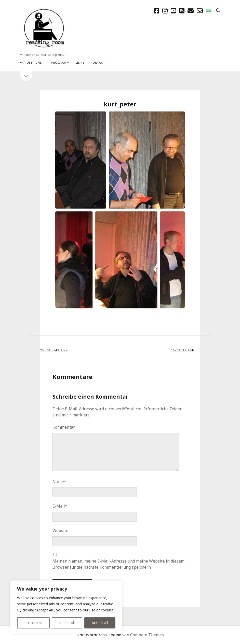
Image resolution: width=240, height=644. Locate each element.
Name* (59, 482)
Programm (60, 62)
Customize (33, 623)
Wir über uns (31, 62)
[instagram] (165, 11)
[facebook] (157, 11)
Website (60, 530)
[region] (66, 607)
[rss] (182, 11)
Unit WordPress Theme (99, 635)
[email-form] (200, 11)
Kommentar (64, 427)
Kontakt (98, 62)
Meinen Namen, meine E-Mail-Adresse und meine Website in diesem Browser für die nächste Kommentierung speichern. (118, 564)
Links (80, 62)
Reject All (67, 623)
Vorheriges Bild (54, 350)
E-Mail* (60, 506)
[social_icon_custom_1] (208, 11)
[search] (218, 11)
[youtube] (173, 11)
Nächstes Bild (182, 350)
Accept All (100, 623)
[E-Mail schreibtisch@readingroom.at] (191, 11)
